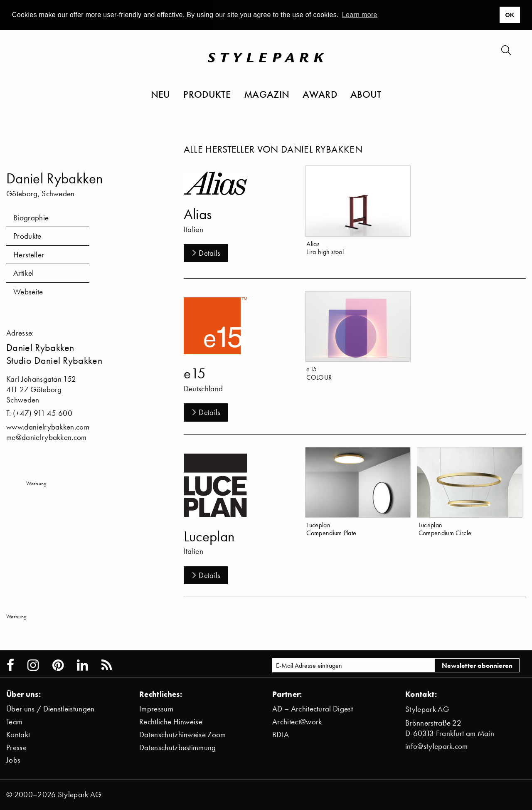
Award (320, 94)
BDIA (281, 735)
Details (206, 253)
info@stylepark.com (437, 746)
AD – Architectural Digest (313, 709)
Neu (161, 94)
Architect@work (297, 722)
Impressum (156, 709)
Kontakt (18, 735)
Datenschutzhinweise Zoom (183, 735)
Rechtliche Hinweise (171, 722)
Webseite (28, 292)
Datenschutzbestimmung (178, 747)
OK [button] (510, 15)
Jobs (13, 760)
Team (14, 722)
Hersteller (29, 255)
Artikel (23, 273)
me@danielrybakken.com (47, 437)
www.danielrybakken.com (48, 427)
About (366, 94)
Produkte (207, 94)
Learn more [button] (360, 15)
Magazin (267, 94)
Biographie (31, 218)
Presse (16, 747)
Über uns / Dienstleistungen (50, 709)
